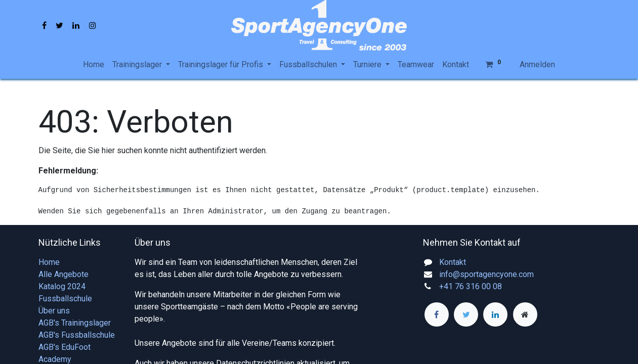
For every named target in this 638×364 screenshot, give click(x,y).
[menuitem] (94, 65)
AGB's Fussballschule (77, 335)
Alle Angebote (63, 274)
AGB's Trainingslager (75, 323)
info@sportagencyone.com (486, 274)
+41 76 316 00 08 (471, 286)
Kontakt (453, 262)
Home (49, 262)
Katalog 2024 (62, 286)
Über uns (54, 311)
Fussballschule (65, 299)
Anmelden (537, 64)
